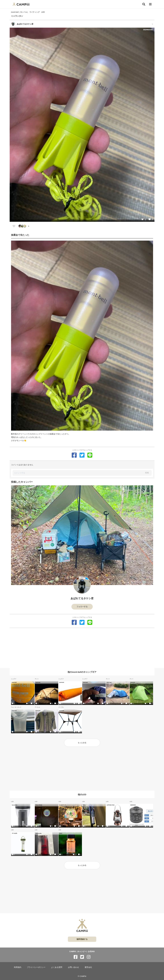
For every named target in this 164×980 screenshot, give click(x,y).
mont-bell (14, 682)
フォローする (82, 607)
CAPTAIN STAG (111, 805)
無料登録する (82, 939)
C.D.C (61, 833)
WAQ (84, 805)
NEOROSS (133, 805)
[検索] (144, 4)
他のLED (82, 794)
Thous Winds (39, 805)
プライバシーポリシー (36, 967)
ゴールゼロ (14, 833)
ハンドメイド (62, 805)
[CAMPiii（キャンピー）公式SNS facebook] (76, 957)
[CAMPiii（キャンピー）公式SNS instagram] (89, 957)
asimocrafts (38, 833)
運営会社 (88, 967)
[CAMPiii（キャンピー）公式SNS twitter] (82, 957)
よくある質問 (57, 967)
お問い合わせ (73, 967)
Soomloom (15, 805)
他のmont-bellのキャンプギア (82, 672)
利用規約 (18, 967)
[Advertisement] (82, 648)
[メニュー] (150, 4)
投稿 (147, 473)
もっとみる (82, 743)
